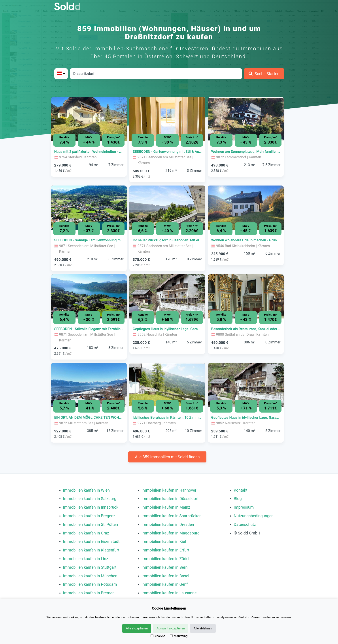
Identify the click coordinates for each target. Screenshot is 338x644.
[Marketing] (171, 636)
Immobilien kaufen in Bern (164, 567)
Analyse (158, 636)
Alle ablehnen (203, 628)
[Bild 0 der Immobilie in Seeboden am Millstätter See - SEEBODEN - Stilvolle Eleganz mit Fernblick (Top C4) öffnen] (89, 296)
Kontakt (241, 490)
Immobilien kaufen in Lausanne (169, 593)
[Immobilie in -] (89, 152)
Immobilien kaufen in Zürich (166, 559)
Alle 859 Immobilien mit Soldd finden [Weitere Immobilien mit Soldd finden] (167, 457)
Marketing (179, 636)
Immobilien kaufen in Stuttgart (90, 567)
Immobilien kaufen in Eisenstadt (91, 541)
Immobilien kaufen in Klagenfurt (91, 550)
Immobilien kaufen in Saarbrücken (172, 516)
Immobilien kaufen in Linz (86, 559)
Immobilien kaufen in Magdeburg (171, 533)
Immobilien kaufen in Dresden (168, 524)
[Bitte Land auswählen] (61, 74)
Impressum (244, 507)
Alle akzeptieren (137, 628)
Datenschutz (245, 524)
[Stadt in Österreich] (156, 74)
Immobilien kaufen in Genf (165, 584)
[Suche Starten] (264, 74)
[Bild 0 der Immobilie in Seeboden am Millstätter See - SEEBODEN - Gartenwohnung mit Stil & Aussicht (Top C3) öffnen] (167, 119)
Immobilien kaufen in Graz (86, 533)
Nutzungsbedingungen (254, 516)
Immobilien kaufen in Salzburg (90, 499)
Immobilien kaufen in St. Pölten (91, 524)
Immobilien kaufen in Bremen (89, 593)
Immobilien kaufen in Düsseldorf (170, 499)
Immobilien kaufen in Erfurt (165, 550)
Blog (238, 499)
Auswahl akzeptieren (171, 628)
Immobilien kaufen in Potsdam (90, 584)
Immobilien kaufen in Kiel (164, 541)
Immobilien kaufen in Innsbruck (91, 507)
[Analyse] (152, 636)
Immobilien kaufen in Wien (86, 490)
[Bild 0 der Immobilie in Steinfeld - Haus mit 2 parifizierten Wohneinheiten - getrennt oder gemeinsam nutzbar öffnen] (89, 119)
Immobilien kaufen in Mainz (166, 507)
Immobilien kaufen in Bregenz (89, 516)
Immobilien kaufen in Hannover (169, 490)
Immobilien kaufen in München (90, 576)
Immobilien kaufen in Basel (165, 576)
